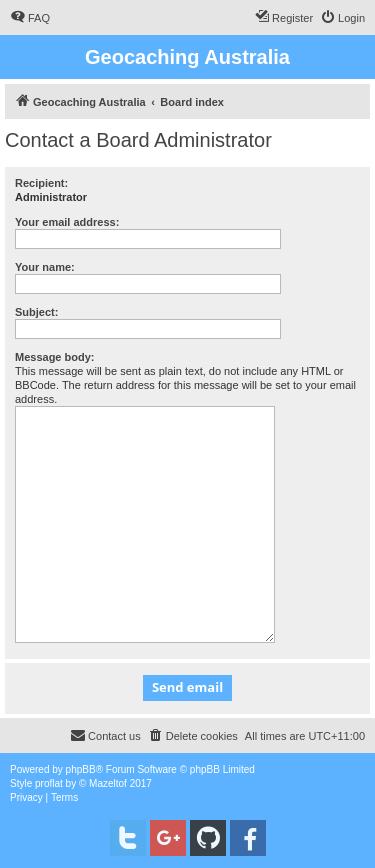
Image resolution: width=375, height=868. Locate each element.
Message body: (54, 357)
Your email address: (67, 222)
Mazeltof (108, 783)
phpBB (81, 769)
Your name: (45, 267)
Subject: (36, 312)
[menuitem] (30, 18)
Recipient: (41, 183)
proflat (49, 783)
